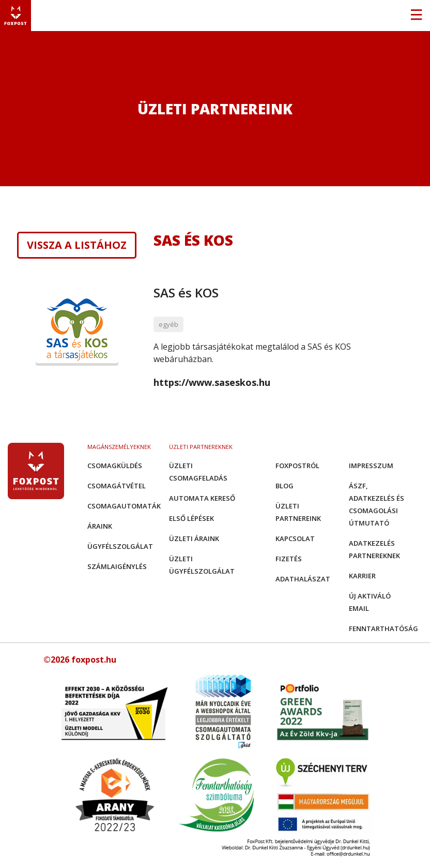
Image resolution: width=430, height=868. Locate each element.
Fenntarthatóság (383, 628)
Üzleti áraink (194, 538)
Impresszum (371, 466)
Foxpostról (297, 466)
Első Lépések (191, 518)
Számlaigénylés (117, 566)
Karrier (362, 576)
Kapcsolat (295, 538)
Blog (285, 486)
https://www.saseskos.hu (212, 382)
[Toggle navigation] (416, 16)
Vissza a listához (77, 245)
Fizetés (289, 559)
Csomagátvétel (117, 486)
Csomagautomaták (124, 506)
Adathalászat (303, 579)
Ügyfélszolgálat (120, 546)
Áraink (100, 526)
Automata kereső (202, 498)
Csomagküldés (115, 466)
